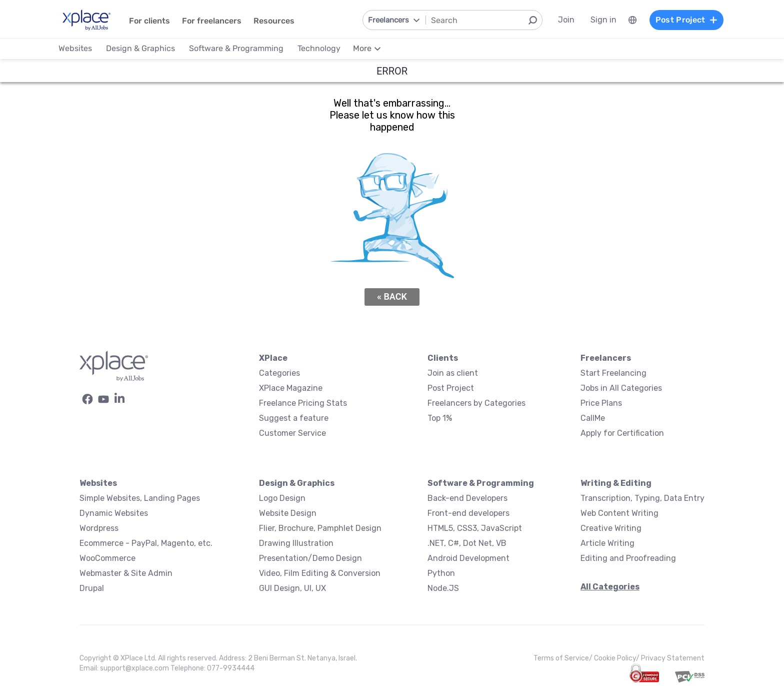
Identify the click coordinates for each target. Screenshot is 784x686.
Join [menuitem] (566, 20)
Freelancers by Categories (476, 403)
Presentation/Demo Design (310, 558)
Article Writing (607, 543)
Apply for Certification (622, 433)
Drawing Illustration (296, 543)
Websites (98, 483)
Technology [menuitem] (319, 48)
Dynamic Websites (114, 513)
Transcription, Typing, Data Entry (642, 498)
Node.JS (443, 588)
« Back (392, 296)
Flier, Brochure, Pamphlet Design (320, 528)
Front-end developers (468, 513)
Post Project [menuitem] (686, 20)
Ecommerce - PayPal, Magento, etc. (146, 543)
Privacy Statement (673, 658)
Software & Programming (481, 483)
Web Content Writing (619, 513)
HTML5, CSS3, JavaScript (475, 528)
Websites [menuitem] (75, 48)
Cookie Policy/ (617, 658)
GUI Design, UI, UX (292, 588)
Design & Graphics (297, 483)
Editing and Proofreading (628, 558)
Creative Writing (611, 528)
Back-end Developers (467, 498)
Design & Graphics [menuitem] (140, 48)
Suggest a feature (294, 418)
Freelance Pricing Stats (303, 403)
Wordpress (99, 528)
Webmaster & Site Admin (126, 573)
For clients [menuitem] (149, 21)
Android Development (468, 558)
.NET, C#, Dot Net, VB (467, 543)
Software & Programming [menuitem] (236, 48)
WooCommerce (107, 558)
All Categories (610, 587)
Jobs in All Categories (621, 388)
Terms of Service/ (564, 658)
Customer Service (292, 433)
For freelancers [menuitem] (212, 21)
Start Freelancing (613, 373)
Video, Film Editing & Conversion (320, 573)
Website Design (288, 513)
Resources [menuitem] (274, 21)
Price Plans (601, 403)
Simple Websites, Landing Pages (140, 498)
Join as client (453, 373)
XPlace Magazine (291, 388)
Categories (279, 373)
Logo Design (282, 498)
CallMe (593, 418)
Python (441, 573)
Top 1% (440, 418)
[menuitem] (632, 20)
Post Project (451, 388)
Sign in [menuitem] (603, 20)
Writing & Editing (616, 483)
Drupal (92, 588)
